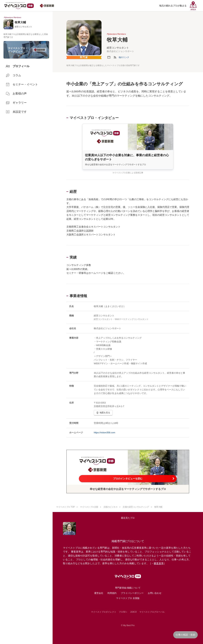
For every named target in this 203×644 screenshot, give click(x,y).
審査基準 (159, 563)
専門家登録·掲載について (128, 588)
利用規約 (112, 593)
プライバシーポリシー (132, 593)
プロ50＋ (123, 612)
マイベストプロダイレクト (104, 612)
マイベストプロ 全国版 (128, 598)
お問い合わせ (155, 593)
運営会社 (99, 593)
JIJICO (133, 612)
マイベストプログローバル (152, 612)
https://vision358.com (104, 433)
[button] (124, 57)
